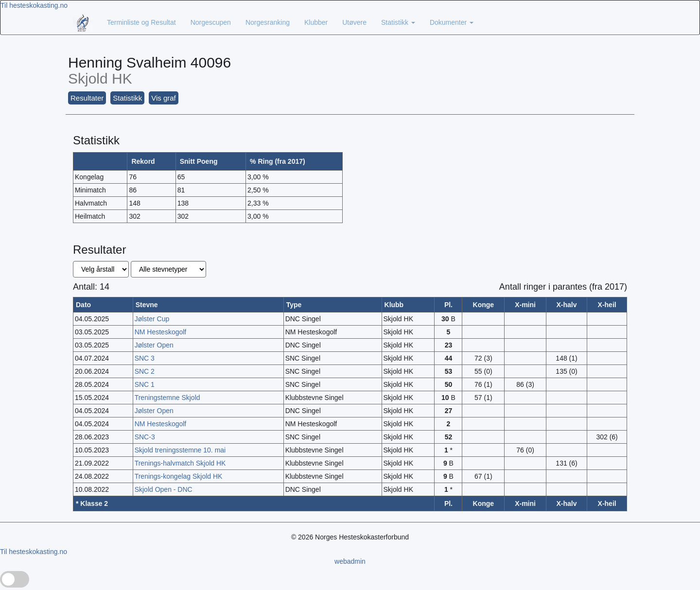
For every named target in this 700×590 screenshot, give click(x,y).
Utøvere (354, 22)
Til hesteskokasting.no (34, 5)
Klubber (316, 22)
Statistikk (398, 22)
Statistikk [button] (127, 98)
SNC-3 (145, 437)
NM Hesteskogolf (161, 332)
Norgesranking (268, 22)
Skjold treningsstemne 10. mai (180, 450)
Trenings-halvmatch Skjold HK (180, 463)
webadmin (350, 561)
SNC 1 (145, 384)
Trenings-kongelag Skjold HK (179, 476)
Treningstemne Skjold (167, 398)
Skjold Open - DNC (164, 489)
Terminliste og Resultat (141, 22)
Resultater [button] (87, 98)
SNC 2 (145, 371)
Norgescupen (211, 22)
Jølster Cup (152, 319)
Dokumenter (452, 22)
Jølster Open (154, 345)
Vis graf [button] (164, 98)
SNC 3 (145, 358)
